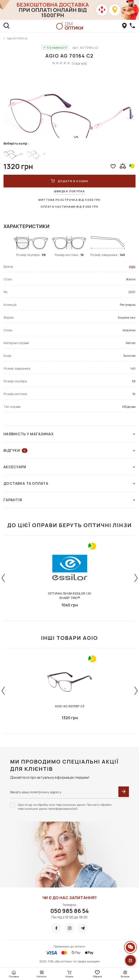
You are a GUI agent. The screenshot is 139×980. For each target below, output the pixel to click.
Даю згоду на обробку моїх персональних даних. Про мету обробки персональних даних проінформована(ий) (65, 807)
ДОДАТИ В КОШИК (69, 181)
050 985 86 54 (69, 911)
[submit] (124, 792)
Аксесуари (69, 467)
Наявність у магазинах (69, 434)
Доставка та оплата (69, 483)
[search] (7, 26)
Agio (132, 266)
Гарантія (69, 500)
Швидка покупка (69, 191)
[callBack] (132, 26)
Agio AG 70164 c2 (17, 38)
